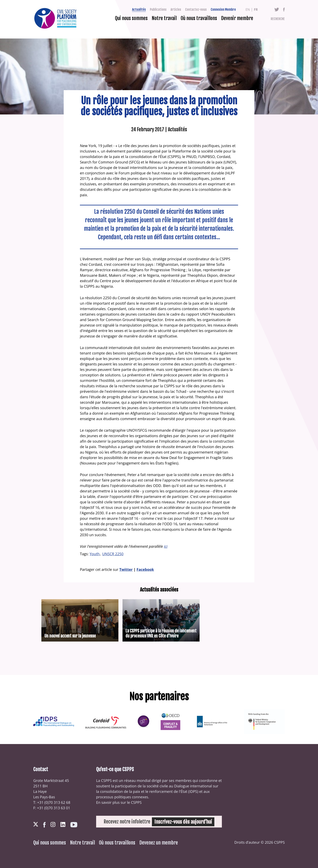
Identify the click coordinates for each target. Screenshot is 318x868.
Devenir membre (237, 18)
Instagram (53, 824)
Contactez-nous (196, 10)
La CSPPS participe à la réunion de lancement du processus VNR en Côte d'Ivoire (161, 633)
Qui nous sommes (131, 18)
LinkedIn (63, 824)
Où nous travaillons (199, 18)
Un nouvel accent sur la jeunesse (70, 636)
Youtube (74, 825)
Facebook (284, 10)
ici (166, 546)
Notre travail (164, 18)
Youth (95, 554)
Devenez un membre (159, 843)
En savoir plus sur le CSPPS (119, 802)
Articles (176, 10)
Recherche (278, 19)
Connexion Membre (223, 10)
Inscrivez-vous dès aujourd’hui (183, 822)
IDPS (193, 791)
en (248, 10)
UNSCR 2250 (113, 554)
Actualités (139, 10)
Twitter (277, 10)
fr (256, 10)
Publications (158, 10)
